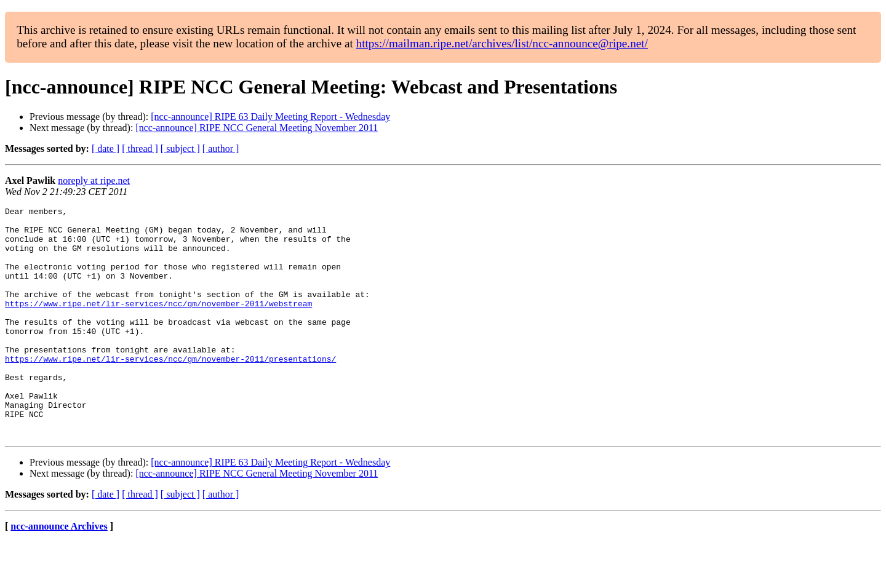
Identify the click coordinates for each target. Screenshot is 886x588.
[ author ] (221, 149)
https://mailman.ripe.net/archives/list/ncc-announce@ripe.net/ (502, 43)
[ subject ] (180, 149)
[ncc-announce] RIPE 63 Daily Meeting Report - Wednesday (270, 117)
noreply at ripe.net (94, 181)
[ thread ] (140, 149)
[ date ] (106, 149)
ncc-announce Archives (59, 572)
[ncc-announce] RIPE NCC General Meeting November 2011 (257, 128)
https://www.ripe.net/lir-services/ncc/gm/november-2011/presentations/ (170, 390)
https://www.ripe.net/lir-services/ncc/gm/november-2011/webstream (158, 324)
